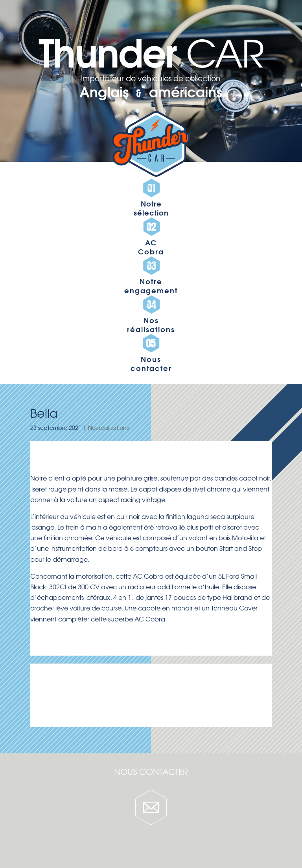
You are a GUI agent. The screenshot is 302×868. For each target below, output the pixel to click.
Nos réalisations (108, 428)
